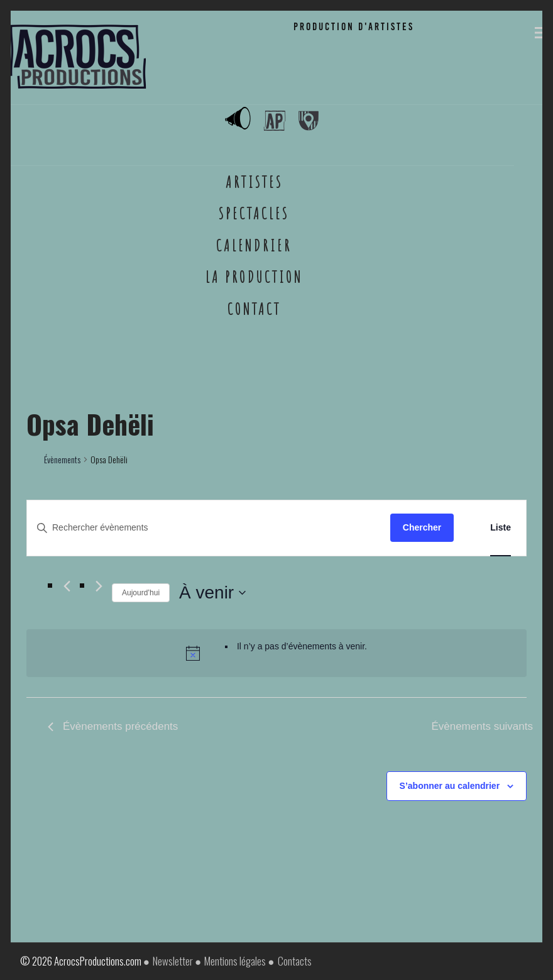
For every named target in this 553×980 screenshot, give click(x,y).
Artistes (254, 182)
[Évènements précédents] (67, 586)
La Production (254, 277)
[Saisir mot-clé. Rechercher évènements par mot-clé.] (209, 528)
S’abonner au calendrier (450, 786)
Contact (254, 309)
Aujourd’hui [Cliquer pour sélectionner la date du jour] (141, 593)
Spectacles (254, 213)
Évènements (62, 460)
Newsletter (173, 961)
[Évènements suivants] (99, 586)
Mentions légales (235, 961)
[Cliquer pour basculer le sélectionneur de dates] (212, 593)
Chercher (422, 527)
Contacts (295, 961)
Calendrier (254, 245)
